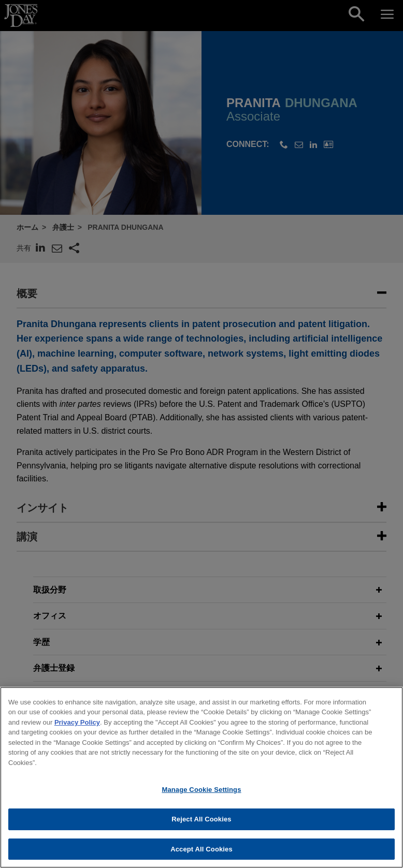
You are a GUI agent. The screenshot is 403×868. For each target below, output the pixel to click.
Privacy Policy (77, 726)
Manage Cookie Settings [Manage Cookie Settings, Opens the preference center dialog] (201, 793)
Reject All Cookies (201, 823)
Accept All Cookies (201, 853)
